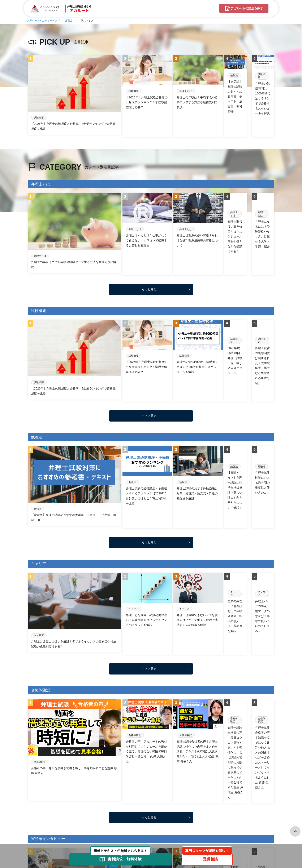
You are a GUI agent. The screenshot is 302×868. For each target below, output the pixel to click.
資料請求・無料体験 (152, 820)
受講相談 (128, 820)
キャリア (53, 807)
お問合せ (176, 820)
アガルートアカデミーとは (100, 820)
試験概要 (169, 807)
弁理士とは (137, 807)
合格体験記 (86, 807)
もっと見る (149, 237)
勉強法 (69, 807)
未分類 (154, 807)
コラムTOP (35, 807)
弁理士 (73, 820)
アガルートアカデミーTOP (45, 820)
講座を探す (247, 9)
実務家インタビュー (111, 807)
